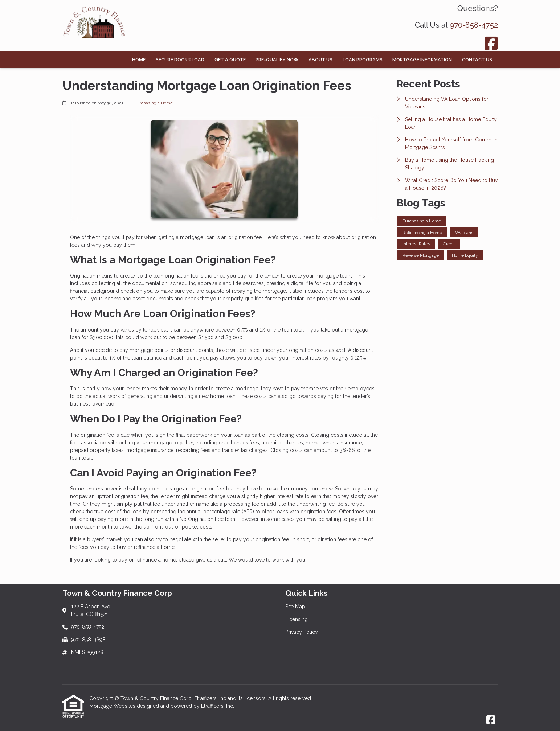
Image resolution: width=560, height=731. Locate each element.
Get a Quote (230, 60)
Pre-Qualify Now (277, 60)
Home (139, 60)
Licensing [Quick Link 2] (297, 619)
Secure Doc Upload (180, 60)
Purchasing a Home (154, 103)
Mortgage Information (422, 60)
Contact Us (477, 60)
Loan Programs (363, 60)
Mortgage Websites (113, 706)
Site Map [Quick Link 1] (295, 607)
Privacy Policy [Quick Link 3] (302, 632)
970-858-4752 (474, 25)
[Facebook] (491, 43)
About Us (320, 60)
